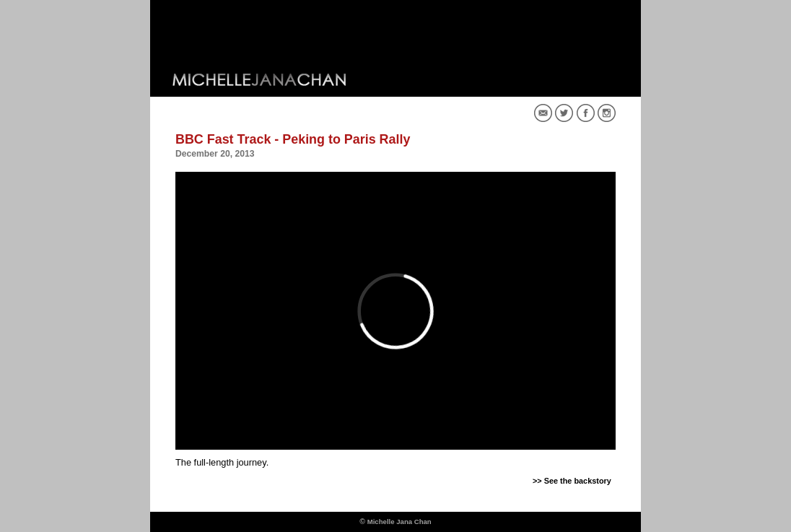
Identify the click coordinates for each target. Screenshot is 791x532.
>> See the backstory (572, 481)
